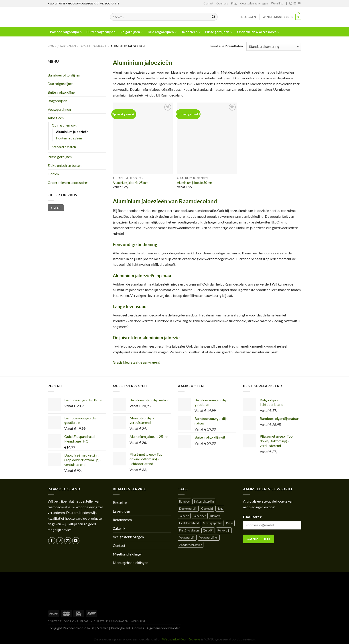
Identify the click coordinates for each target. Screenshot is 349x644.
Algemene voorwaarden (163, 628)
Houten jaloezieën (69, 138)
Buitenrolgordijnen (101, 32)
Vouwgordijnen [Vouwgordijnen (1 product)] (209, 537)
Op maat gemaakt (93, 46)
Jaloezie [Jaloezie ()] (184, 516)
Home (52, 46)
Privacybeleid (120, 628)
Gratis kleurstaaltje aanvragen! (136, 362)
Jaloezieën (191, 32)
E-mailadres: (252, 517)
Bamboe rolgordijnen (66, 32)
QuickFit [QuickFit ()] (208, 530)
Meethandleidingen (128, 554)
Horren (53, 174)
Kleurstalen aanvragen (254, 3)
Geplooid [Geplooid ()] (207, 509)
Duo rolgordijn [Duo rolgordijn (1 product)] (188, 509)
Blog (234, 3)
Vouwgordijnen (59, 109)
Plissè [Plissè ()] (230, 523)
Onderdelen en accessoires (68, 182)
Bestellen (120, 502)
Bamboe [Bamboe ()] (184, 501)
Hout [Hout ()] (220, 509)
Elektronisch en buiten (65, 165)
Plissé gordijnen (219, 32)
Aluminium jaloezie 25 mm (130, 183)
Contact (208, 3)
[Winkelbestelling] (274, 46)
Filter (56, 208)
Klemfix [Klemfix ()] (215, 516)
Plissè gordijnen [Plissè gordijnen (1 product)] (189, 530)
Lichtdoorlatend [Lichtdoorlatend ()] (189, 523)
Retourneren (122, 520)
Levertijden (121, 511)
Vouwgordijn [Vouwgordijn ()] (187, 537)
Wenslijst (277, 3)
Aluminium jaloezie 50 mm (195, 183)
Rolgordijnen (132, 32)
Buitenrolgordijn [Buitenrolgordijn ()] (204, 501)
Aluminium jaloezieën (72, 132)
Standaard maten (64, 147)
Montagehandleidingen (131, 562)
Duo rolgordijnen (162, 32)
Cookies (138, 628)
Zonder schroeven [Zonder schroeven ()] (191, 545)
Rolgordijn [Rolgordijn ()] (224, 530)
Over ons (222, 3)
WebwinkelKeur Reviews (181, 639)
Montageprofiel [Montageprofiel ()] (213, 523)
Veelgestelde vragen (128, 537)
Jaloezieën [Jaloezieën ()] (200, 516)
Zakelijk (119, 528)
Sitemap (103, 628)
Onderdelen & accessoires (258, 32)
